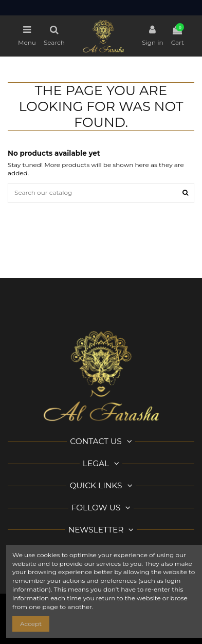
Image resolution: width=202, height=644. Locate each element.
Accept (31, 624)
